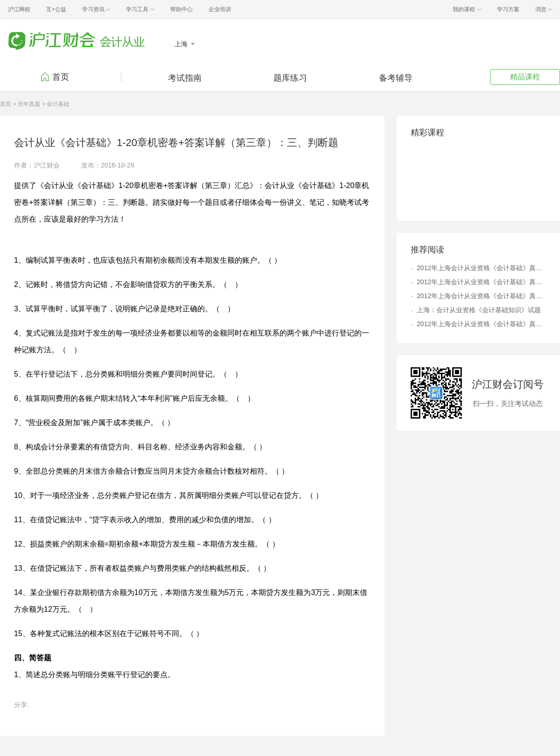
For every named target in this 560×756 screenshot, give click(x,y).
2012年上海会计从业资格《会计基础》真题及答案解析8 (481, 282)
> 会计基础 (56, 104)
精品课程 (525, 77)
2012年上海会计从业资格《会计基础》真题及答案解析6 (481, 296)
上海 (182, 44)
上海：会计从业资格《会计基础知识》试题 (479, 310)
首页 (61, 77)
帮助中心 (182, 9)
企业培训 (220, 9)
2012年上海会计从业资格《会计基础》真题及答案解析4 (481, 268)
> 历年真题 (27, 104)
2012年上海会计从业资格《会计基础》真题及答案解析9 (481, 324)
